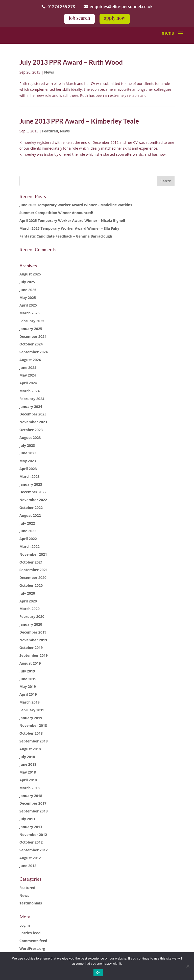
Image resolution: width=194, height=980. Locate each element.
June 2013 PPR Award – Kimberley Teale (79, 121)
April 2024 (28, 383)
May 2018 (28, 772)
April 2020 (28, 601)
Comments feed (33, 941)
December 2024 (33, 336)
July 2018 (27, 757)
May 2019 (28, 686)
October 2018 (31, 733)
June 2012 (28, 866)
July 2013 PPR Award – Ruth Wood (71, 62)
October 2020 (31, 585)
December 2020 (33, 578)
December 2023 (33, 414)
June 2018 (28, 764)
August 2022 (30, 515)
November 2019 (33, 640)
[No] (188, 966)
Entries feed (30, 933)
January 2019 (31, 718)
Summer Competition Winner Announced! (56, 213)
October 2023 (31, 430)
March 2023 (30, 476)
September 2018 (34, 741)
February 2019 (32, 710)
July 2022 (27, 523)
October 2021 (31, 562)
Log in (25, 925)
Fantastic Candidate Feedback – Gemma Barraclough (66, 236)
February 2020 (32, 616)
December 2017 (33, 803)
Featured (50, 131)
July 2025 (27, 282)
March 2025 (30, 313)
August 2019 (30, 663)
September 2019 (34, 655)
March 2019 (30, 702)
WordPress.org (32, 949)
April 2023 (28, 469)
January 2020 (31, 624)
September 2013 (34, 811)
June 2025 (28, 290)
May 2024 (28, 375)
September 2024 (34, 352)
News (49, 72)
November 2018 (33, 725)
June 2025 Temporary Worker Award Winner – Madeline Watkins (76, 205)
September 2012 (34, 850)
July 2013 (27, 819)
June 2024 (28, 368)
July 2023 (27, 445)
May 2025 (28, 298)
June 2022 (28, 531)
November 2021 (33, 554)
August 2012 (30, 858)
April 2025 (28, 305)
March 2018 (30, 788)
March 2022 (30, 546)
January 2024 (31, 406)
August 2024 (30, 360)
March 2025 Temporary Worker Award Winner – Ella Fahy (69, 228)
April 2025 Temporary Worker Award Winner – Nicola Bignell (72, 220)
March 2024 (30, 391)
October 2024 (31, 344)
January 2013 (31, 827)
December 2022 (33, 492)
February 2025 (32, 321)
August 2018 (30, 749)
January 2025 (31, 329)
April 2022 (28, 539)
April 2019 (28, 694)
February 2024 (32, 399)
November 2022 (33, 500)
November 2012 (33, 835)
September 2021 (34, 570)
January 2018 (31, 796)
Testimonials (31, 903)
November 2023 (33, 422)
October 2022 (31, 508)
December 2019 (33, 632)
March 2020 (30, 609)
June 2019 (28, 679)
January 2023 (31, 484)
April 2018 (28, 780)
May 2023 (28, 461)
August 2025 (30, 274)
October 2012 (31, 842)
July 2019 (27, 671)
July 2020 (27, 593)
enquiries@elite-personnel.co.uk (121, 6)
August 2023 (30, 438)
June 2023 (28, 453)
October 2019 (31, 648)
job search (79, 18)
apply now (115, 18)
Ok (98, 973)
